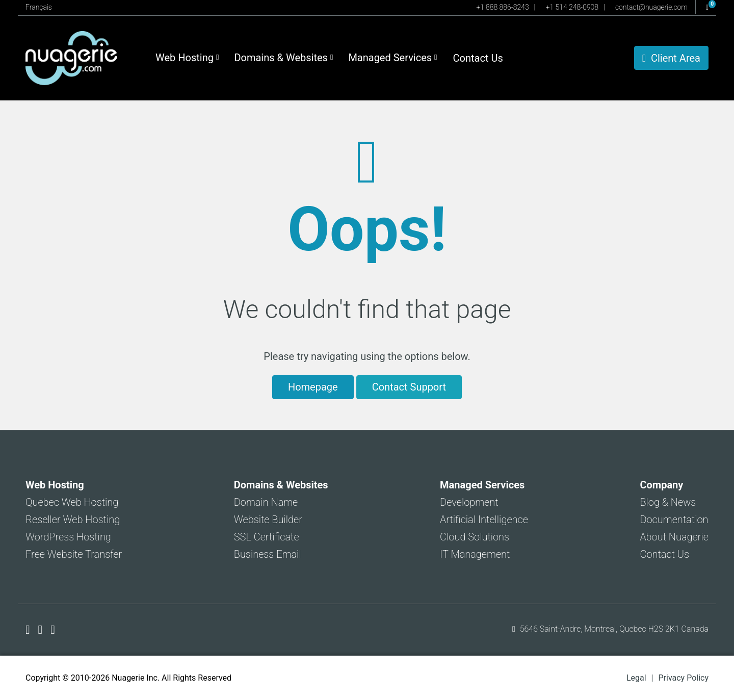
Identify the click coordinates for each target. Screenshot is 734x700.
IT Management (475, 554)
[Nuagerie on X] (42, 630)
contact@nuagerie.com (651, 7)
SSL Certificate (267, 537)
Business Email (268, 554)
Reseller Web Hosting (73, 520)
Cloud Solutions (475, 537)
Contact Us (478, 58)
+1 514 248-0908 (572, 7)
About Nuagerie (674, 537)
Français (39, 7)
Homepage (313, 387)
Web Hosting (187, 58)
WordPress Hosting (68, 537)
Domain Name (266, 502)
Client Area (671, 58)
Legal (636, 678)
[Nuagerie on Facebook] (29, 630)
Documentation (674, 520)
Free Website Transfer (74, 554)
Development (469, 502)
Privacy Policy (684, 678)
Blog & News (668, 502)
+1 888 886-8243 (502, 7)
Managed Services (392, 58)
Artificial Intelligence (484, 520)
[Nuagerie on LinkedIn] (53, 630)
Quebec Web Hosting (72, 502)
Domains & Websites (283, 58)
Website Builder (268, 520)
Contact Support (409, 387)
